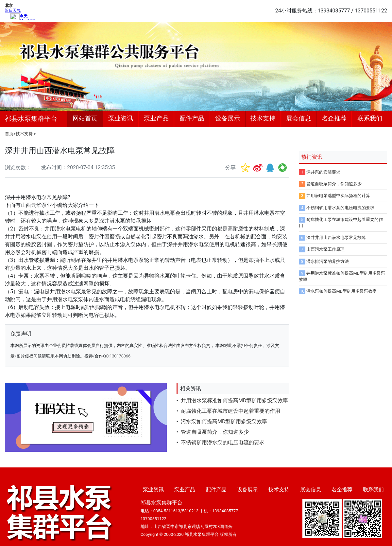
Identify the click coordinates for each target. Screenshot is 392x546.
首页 (9, 134)
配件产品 (192, 118)
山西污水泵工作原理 (325, 249)
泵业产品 (156, 118)
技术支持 (263, 118)
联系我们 (370, 118)
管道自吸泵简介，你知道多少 (215, 432)
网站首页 (85, 118)
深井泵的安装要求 (323, 172)
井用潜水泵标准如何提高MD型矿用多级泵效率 (234, 400)
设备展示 (228, 118)
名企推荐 (334, 118)
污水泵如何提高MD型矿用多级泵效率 (224, 421)
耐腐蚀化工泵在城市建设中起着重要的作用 (230, 411)
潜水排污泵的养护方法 (328, 261)
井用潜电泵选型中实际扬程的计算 (338, 196)
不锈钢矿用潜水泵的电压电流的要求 (223, 442)
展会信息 (298, 118)
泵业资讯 (121, 118)
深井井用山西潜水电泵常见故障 (336, 237)
